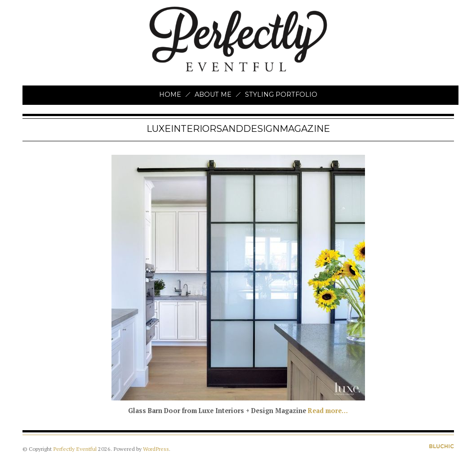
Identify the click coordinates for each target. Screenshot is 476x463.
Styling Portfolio (281, 94)
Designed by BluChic (442, 446)
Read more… (328, 411)
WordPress (156, 449)
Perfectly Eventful (75, 449)
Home (170, 94)
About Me (213, 94)
